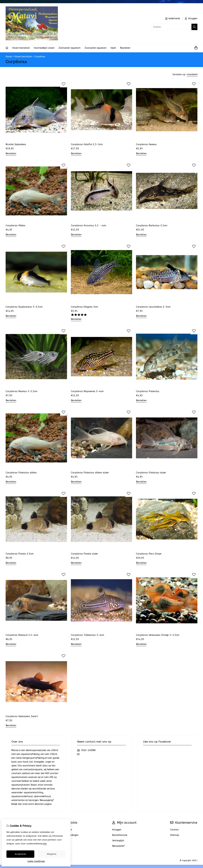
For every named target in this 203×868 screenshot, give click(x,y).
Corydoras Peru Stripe (149, 554)
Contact (174, 830)
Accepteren (20, 854)
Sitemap (175, 835)
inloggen (191, 18)
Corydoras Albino (15, 225)
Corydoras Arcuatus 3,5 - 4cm (89, 225)
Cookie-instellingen (36, 861)
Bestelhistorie (120, 835)
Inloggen (117, 830)
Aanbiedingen (71, 835)
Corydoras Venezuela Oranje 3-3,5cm (158, 635)
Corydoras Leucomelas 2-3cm (153, 307)
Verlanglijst (118, 841)
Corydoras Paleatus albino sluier (90, 473)
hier (45, 844)
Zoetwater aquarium (70, 48)
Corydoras (40, 57)
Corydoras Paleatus (148, 391)
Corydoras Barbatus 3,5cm (152, 225)
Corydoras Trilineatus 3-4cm (87, 635)
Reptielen (125, 48)
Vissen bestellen (21, 48)
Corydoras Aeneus (146, 144)
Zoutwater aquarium (95, 48)
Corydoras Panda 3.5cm (20, 554)
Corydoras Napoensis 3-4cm (87, 391)
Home (9, 57)
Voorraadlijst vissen (44, 48)
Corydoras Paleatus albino (21, 473)
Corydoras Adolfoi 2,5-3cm (87, 144)
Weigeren (52, 854)
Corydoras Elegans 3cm (84, 307)
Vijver (113, 48)
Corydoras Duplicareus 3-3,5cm (24, 307)
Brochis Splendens (16, 144)
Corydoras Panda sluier (85, 554)
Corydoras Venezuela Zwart (22, 716)
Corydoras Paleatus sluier (151, 473)
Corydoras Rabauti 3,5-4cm (22, 635)
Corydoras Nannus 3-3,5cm (21, 391)
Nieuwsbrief (118, 846)
